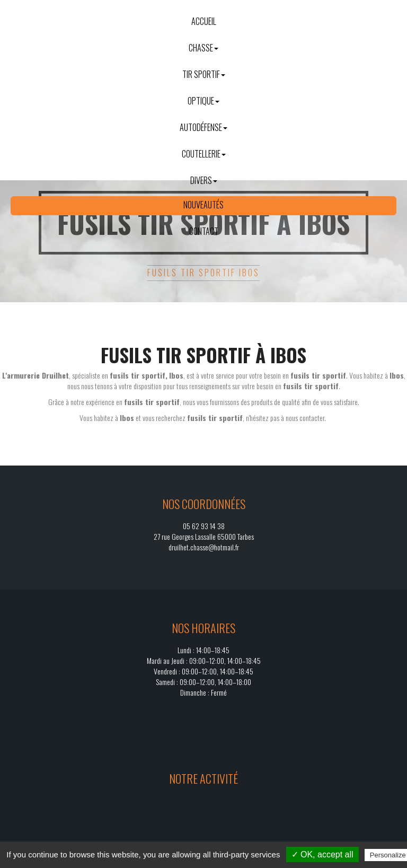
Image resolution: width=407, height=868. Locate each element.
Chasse (203, 48)
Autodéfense (203, 127)
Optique (203, 101)
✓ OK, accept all (322, 854)
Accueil (204, 21)
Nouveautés (203, 205)
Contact (204, 231)
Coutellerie (204, 154)
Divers (204, 180)
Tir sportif (204, 74)
